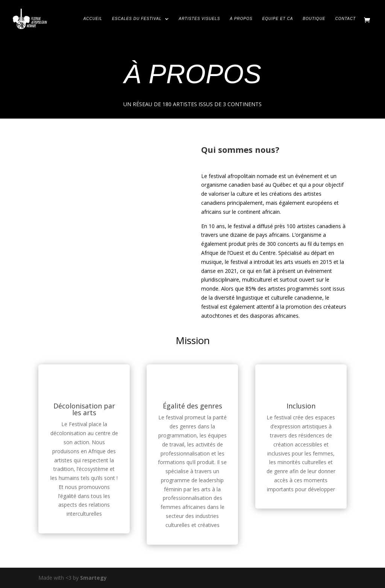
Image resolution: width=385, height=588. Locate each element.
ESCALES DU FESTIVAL (137, 19)
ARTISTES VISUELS (200, 19)
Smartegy (93, 578)
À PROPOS (241, 19)
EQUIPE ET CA (277, 19)
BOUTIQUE (314, 19)
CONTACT (345, 19)
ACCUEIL (93, 19)
